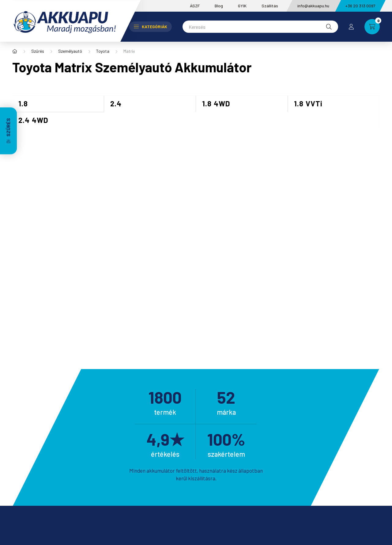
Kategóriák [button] (151, 27)
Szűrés (38, 51)
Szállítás (270, 6)
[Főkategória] (15, 51)
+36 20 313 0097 (360, 6)
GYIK (242, 6)
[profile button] (351, 27)
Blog (219, 6)
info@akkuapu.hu (313, 6)
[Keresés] (260, 27)
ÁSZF (195, 6)
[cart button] (372, 27)
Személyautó (70, 51)
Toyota (103, 51)
